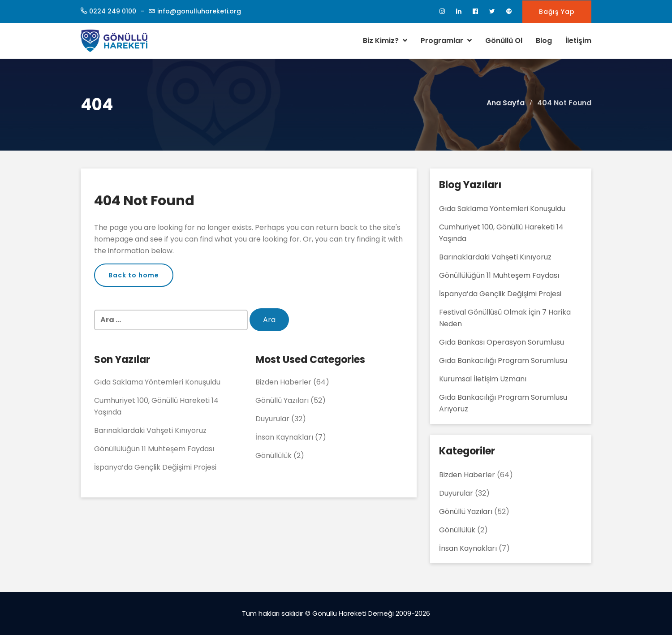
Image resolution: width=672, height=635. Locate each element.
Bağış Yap (557, 12)
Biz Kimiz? (385, 41)
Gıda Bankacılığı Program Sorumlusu (503, 361)
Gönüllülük (274, 456)
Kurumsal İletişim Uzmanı (483, 379)
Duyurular (272, 419)
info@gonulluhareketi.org (199, 11)
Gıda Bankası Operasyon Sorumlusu (502, 342)
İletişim (578, 41)
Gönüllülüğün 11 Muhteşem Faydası (154, 449)
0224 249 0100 (113, 11)
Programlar (446, 41)
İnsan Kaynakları (284, 437)
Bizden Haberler (283, 382)
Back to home (134, 275)
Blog (544, 41)
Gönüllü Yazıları (282, 400)
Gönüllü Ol (504, 41)
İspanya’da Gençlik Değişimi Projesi (155, 467)
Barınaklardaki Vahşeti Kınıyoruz (150, 430)
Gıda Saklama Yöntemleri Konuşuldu (157, 382)
